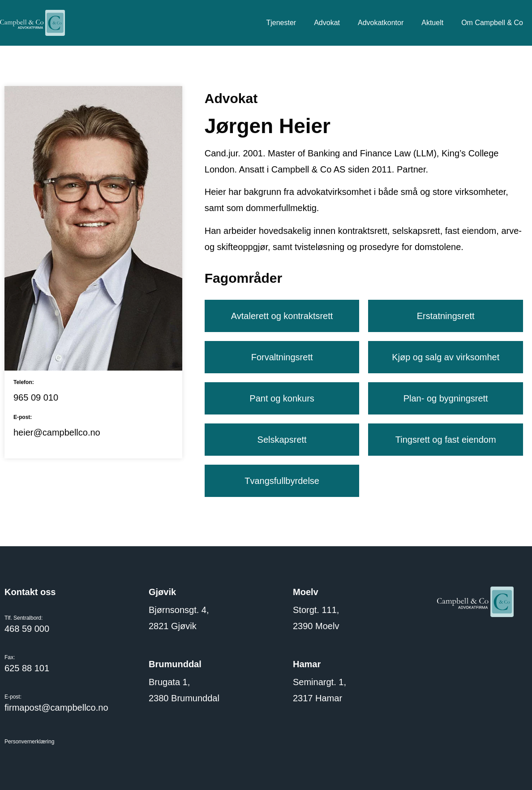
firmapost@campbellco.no (56, 708)
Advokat (327, 23)
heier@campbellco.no (57, 432)
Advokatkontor (381, 23)
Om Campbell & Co (492, 23)
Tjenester (281, 23)
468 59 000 (27, 629)
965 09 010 (36, 397)
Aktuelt (432, 23)
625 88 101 (27, 668)
